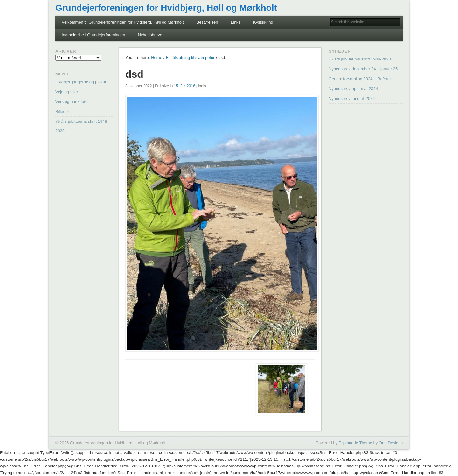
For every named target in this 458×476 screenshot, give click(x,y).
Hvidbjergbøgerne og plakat (81, 82)
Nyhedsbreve (150, 35)
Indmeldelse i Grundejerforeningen (93, 35)
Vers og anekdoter (72, 102)
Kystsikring (263, 22)
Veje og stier (67, 92)
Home (157, 57)
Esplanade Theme (355, 443)
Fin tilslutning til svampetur (190, 57)
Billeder (62, 112)
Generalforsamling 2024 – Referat (360, 79)
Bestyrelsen (207, 22)
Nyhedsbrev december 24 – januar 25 (363, 69)
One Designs (391, 443)
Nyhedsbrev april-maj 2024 (353, 89)
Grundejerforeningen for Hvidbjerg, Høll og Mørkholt (166, 8)
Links (236, 22)
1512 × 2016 (185, 86)
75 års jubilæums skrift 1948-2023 (360, 59)
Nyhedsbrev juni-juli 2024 (352, 98)
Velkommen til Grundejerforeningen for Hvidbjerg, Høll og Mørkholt (123, 22)
